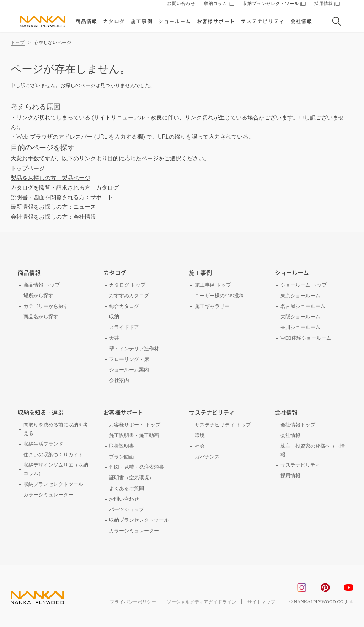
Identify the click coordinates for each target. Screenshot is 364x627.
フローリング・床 (129, 359)
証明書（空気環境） (132, 478)
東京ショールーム (300, 296)
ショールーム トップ (304, 285)
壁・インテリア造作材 (134, 349)
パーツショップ (127, 509)
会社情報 (302, 23)
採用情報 (290, 475)
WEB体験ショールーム (306, 338)
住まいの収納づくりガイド (53, 455)
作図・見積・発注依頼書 (136, 467)
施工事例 (142, 23)
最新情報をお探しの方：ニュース (53, 207)
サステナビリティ (263, 23)
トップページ (28, 168)
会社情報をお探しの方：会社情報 (53, 217)
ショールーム (175, 23)
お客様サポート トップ (135, 425)
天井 (114, 338)
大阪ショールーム (300, 317)
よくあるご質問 (127, 488)
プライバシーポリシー (132, 602)
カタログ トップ (127, 285)
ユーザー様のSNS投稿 (219, 296)
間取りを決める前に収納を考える (56, 429)
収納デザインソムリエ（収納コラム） (56, 469)
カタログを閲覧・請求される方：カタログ (65, 187)
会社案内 (119, 380)
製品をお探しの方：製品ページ (50, 178)
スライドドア (124, 327)
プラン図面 (122, 457)
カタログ (114, 23)
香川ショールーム (300, 327)
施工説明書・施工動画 (134, 435)
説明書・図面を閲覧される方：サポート (62, 197)
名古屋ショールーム (303, 306)
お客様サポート (216, 23)
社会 (200, 446)
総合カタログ (124, 306)
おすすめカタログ (129, 296)
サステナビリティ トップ (223, 425)
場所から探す (38, 296)
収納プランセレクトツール (53, 484)
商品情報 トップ (42, 285)
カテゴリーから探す (46, 306)
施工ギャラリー (212, 306)
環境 (200, 435)
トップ (18, 42)
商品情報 (87, 23)
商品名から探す (41, 317)
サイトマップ (261, 602)
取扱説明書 (122, 446)
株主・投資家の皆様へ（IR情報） (313, 450)
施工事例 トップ (213, 285)
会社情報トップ (298, 425)
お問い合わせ (181, 5)
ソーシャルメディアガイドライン (201, 602)
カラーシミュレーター (48, 495)
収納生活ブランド (43, 444)
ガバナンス (207, 457)
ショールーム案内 (129, 370)
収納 (114, 317)
